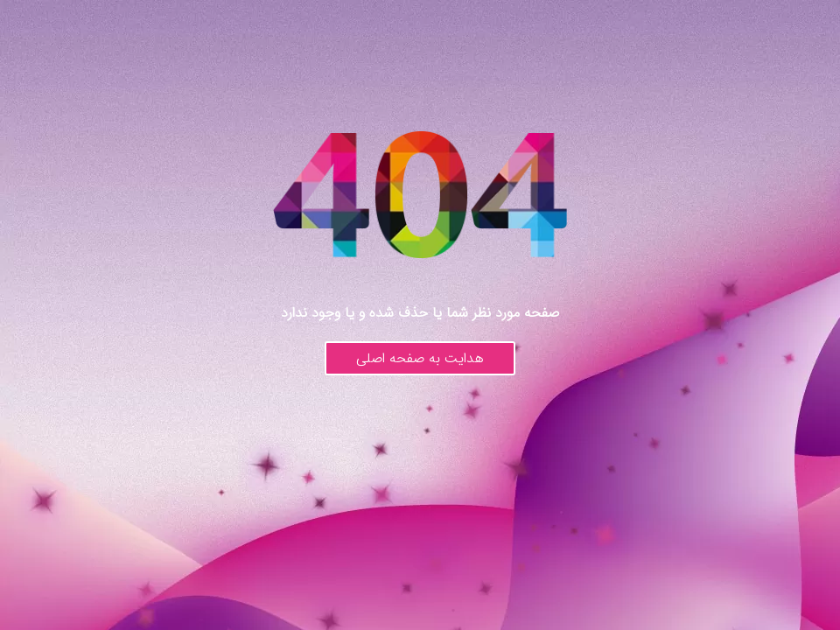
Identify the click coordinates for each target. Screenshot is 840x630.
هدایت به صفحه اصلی (420, 358)
